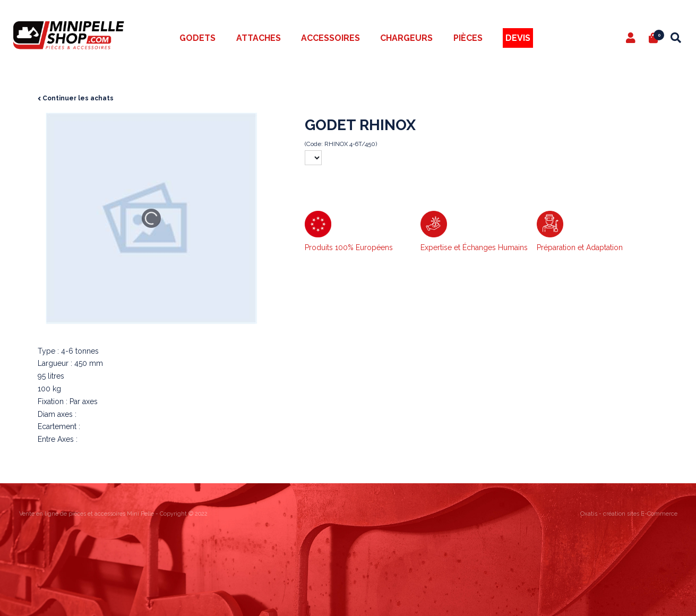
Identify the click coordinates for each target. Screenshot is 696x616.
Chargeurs (406, 38)
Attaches (259, 38)
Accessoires (330, 38)
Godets (197, 38)
